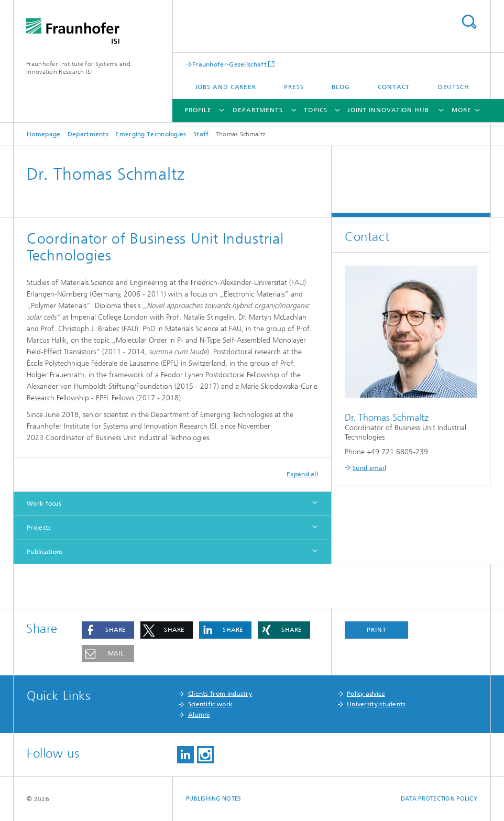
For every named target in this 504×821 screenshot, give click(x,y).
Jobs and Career (226, 87)
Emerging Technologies (151, 134)
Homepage (43, 134)
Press (294, 87)
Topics (315, 110)
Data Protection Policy (439, 799)
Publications (45, 552)
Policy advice (366, 694)
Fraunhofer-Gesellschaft (229, 64)
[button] (108, 630)
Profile (198, 110)
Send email (369, 468)
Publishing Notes (213, 799)
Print (377, 630)
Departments (258, 110)
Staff (201, 134)
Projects (39, 528)
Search (469, 22)
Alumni (199, 715)
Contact (394, 87)
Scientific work (211, 704)
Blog (341, 87)
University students (376, 704)
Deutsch (454, 87)
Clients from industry (220, 694)
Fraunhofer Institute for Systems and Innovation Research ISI (78, 68)
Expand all (302, 474)
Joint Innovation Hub (388, 110)
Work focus (44, 503)
